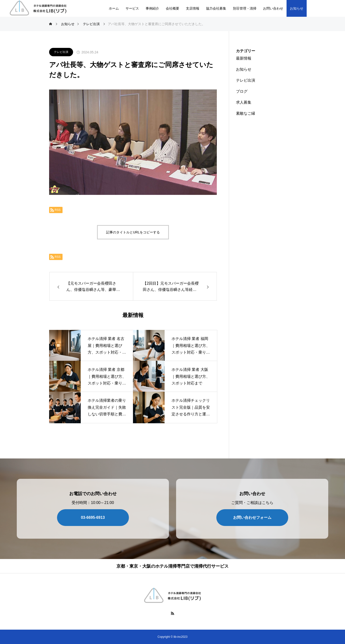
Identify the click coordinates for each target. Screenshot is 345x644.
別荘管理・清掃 (245, 8)
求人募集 (244, 102)
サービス (132, 8)
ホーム (114, 8)
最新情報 (244, 58)
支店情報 (193, 8)
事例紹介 (152, 8)
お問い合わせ (273, 8)
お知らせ (297, 8)
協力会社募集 (216, 8)
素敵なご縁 (246, 113)
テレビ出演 (61, 52)
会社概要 (172, 8)
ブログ (242, 91)
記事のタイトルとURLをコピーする (133, 232)
